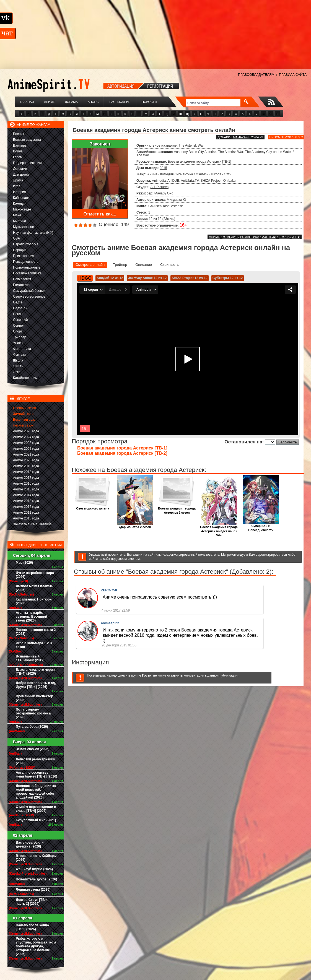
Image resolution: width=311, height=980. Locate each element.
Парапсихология (26, 244)
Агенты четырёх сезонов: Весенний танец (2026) (31, 617)
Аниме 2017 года (26, 478)
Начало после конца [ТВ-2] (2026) (32, 927)
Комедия (20, 204)
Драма (18, 180)
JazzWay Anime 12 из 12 (147, 278)
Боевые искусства (27, 140)
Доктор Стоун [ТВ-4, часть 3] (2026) (32, 902)
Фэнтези (19, 355)
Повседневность (26, 262)
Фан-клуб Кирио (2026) (34, 869)
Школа (18, 360)
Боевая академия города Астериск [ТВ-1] (122, 448)
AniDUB (173, 181)
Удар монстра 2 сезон (135, 525)
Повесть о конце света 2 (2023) (36, 632)
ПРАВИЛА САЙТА (293, 75)
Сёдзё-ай (20, 308)
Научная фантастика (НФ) (33, 233)
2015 (163, 168)
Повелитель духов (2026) (36, 879)
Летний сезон (23, 425)
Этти (17, 372)
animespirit (110, 623)
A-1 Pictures (160, 187)
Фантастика (22, 349)
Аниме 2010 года (26, 518)
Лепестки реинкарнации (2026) (36, 761)
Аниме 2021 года (26, 454)
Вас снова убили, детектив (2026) (30, 844)
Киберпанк (21, 198)
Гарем (18, 157)
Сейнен (19, 326)
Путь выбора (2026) (32, 727)
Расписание (120, 102)
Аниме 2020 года (26, 460)
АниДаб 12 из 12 (110, 278)
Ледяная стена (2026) (33, 890)
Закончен (100, 144)
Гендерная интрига (28, 163)
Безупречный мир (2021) (36, 820)
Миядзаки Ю (177, 200)
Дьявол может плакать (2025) (35, 588)
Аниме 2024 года (26, 437)
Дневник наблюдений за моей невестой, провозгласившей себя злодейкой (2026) (36, 792)
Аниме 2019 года (26, 466)
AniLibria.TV (190, 181)
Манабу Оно (164, 193)
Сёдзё (18, 302)
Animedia (159, 181)
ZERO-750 (109, 590)
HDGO (85, 278)
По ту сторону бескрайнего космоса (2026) (33, 713)
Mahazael (241, 137)
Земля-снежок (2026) (33, 749)
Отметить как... (100, 214)
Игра (17, 186)
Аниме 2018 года (26, 472)
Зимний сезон (24, 414)
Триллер (20, 337)
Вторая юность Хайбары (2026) (36, 858)
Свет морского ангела (93, 507)
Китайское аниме (26, 378)
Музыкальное (24, 227)
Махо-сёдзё (22, 209)
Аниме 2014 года (26, 495)
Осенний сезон (24, 408)
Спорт (18, 331)
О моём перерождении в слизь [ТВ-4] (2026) (36, 809)
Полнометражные (27, 267)
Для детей (21, 175)
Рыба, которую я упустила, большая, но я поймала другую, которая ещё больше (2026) (36, 946)
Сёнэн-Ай (20, 320)
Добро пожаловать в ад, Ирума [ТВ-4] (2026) (36, 685)
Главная (27, 102)
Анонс (93, 102)
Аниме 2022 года (26, 449)
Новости (149, 102)
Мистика (20, 221)
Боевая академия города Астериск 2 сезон (177, 509)
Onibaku (230, 181)
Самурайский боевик (29, 291)
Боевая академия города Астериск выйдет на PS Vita (219, 530)
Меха (17, 215)
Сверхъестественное (29, 297)
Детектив (20, 169)
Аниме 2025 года (26, 431)
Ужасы (18, 343)
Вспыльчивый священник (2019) (30, 658)
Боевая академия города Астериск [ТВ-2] (122, 453)
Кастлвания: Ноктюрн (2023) (34, 601)
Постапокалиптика (27, 273)
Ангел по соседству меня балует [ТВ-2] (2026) (37, 774)
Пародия (20, 250)
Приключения (24, 256)
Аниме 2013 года (26, 501)
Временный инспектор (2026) (34, 698)
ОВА (16, 238)
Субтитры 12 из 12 (228, 278)
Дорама (71, 102)
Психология (22, 279)
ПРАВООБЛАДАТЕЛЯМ (256, 75)
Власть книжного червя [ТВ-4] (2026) (35, 672)
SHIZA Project (211, 181)
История (20, 192)
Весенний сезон (25, 420)
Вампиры (20, 145)
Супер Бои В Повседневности (261, 526)
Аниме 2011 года (26, 513)
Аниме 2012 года (26, 507)
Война (18, 151)
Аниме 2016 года (26, 483)
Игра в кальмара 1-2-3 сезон (34, 645)
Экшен (18, 366)
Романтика (21, 285)
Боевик (19, 134)
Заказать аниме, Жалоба (32, 524)
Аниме (50, 102)
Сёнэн (18, 314)
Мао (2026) (24, 563)
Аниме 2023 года (26, 443)
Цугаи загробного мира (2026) (35, 575)
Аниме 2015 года (26, 489)
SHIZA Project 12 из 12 (190, 278)
